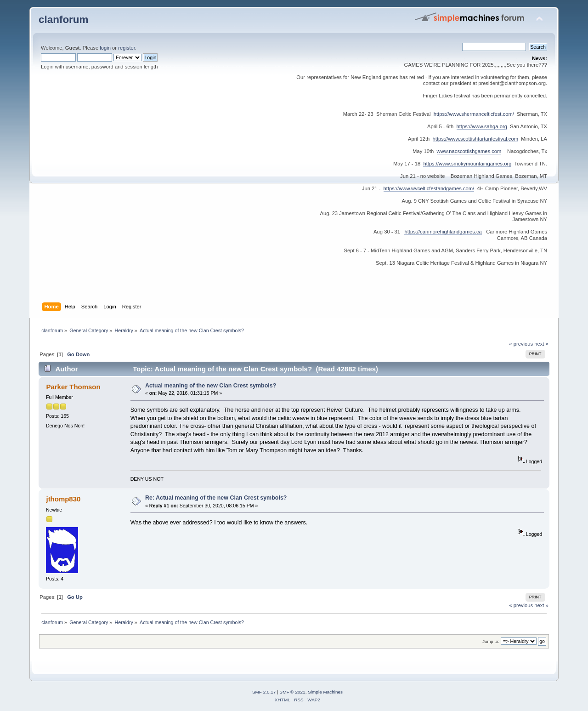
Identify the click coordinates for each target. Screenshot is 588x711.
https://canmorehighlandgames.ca (443, 232)
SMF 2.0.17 (264, 692)
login (105, 48)
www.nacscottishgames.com (469, 151)
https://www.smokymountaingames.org (467, 164)
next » (541, 344)
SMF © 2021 (293, 692)
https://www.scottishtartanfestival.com (475, 139)
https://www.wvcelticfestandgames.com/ (429, 188)
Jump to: (491, 641)
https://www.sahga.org (482, 126)
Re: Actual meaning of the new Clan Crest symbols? (216, 498)
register (127, 48)
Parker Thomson (73, 387)
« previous (521, 344)
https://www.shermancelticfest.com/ (474, 114)
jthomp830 (63, 499)
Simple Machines (325, 692)
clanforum (64, 20)
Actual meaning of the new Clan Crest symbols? (211, 386)
